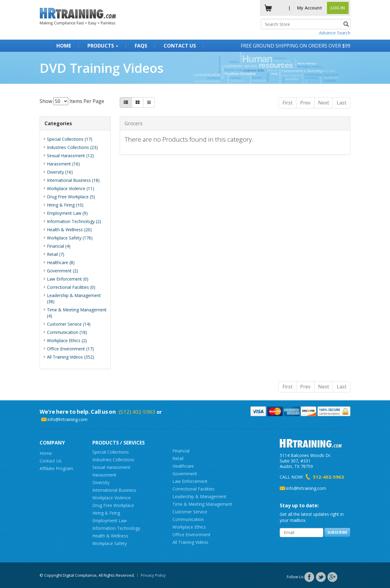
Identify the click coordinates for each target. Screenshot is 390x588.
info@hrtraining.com (67, 419)
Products (103, 46)
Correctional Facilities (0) (71, 287)
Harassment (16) (63, 164)
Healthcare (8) (61, 262)
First (287, 103)
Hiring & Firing (106, 513)
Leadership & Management (199, 496)
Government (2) (62, 271)
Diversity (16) (60, 172)
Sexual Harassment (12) (70, 156)
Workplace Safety (110, 543)
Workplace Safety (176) (70, 238)
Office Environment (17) (70, 349)
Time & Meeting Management (202, 504)
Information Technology (116, 528)
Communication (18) (67, 332)
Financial (181, 451)
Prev (305, 103)
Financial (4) (59, 246)
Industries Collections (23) (72, 147)
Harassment (104, 475)
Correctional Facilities (193, 489)
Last (342, 103)
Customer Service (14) (69, 324)
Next (324, 103)
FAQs (141, 46)
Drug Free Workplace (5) (71, 197)
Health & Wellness (110, 536)
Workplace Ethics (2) (67, 340)
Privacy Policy (153, 575)
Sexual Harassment (111, 467)
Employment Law (110, 521)
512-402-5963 (328, 477)
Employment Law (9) (67, 213)
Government (185, 474)
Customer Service (190, 512)
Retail (178, 458)
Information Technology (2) (74, 221)
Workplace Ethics (189, 527)
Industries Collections (113, 460)
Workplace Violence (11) (71, 188)
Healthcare (183, 466)
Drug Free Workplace (113, 505)
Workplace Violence (112, 498)
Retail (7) (56, 254)
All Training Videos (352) (71, 357)
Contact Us (180, 46)
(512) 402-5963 (137, 412)
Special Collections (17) (70, 139)
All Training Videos (190, 542)
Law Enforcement (190, 481)
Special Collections (111, 452)
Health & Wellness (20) (69, 230)
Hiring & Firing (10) (65, 205)
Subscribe (337, 532)
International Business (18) (73, 180)
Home (64, 46)
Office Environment (191, 535)
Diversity (101, 482)
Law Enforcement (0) (68, 279)
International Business (114, 490)
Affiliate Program (56, 468)
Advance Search (335, 33)
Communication (188, 519)
